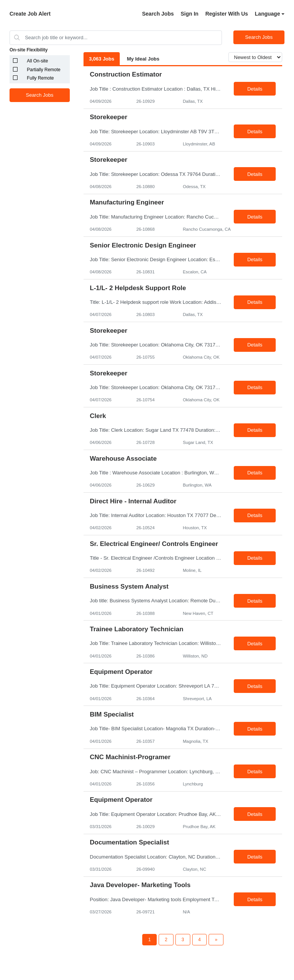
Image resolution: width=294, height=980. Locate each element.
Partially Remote (44, 70)
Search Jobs (158, 14)
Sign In (190, 14)
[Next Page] (216, 940)
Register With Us (227, 14)
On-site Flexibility (29, 50)
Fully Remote (41, 78)
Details (255, 89)
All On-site (38, 61)
